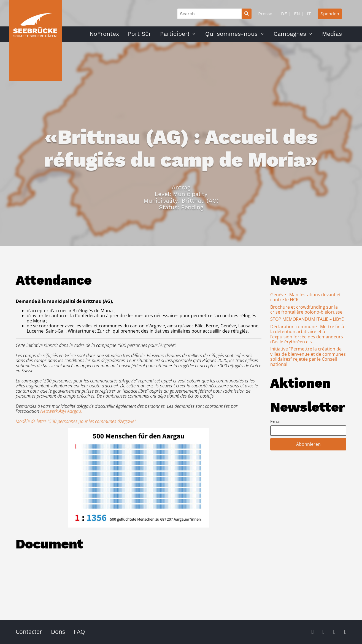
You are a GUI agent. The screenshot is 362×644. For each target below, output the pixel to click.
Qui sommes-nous (231, 34)
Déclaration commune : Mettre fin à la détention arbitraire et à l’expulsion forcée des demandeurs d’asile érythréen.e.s (307, 334)
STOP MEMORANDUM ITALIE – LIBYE (307, 319)
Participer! (175, 34)
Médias (332, 34)
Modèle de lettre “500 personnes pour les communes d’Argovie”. (76, 421)
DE (284, 14)
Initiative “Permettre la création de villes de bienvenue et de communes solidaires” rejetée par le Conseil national (308, 356)
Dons (58, 632)
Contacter (29, 632)
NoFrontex (104, 34)
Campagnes (290, 34)
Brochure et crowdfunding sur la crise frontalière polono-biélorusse (306, 309)
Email (276, 422)
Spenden (330, 14)
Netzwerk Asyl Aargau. (61, 411)
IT (308, 14)
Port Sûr (140, 34)
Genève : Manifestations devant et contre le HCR (306, 297)
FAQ (79, 632)
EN (296, 14)
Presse (265, 14)
